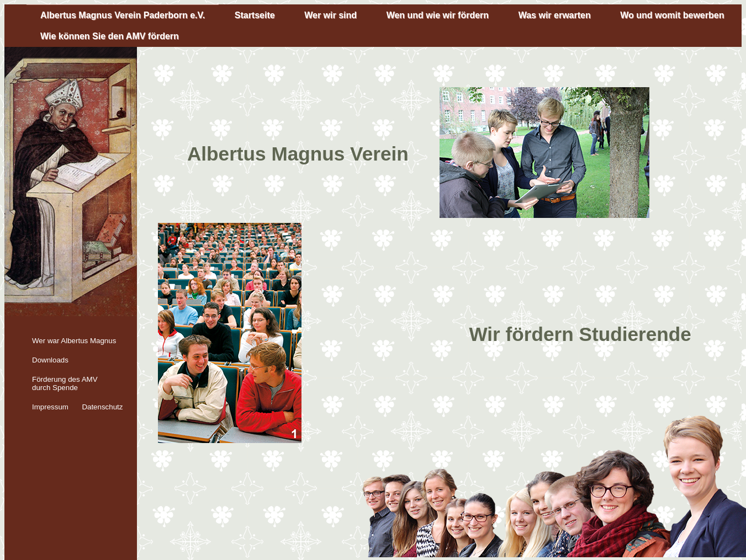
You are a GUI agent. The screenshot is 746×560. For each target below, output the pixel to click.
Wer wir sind (330, 15)
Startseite (255, 15)
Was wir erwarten (555, 15)
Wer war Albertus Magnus (74, 341)
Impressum (50, 407)
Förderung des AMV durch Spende (65, 383)
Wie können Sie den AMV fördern (110, 36)
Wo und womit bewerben (672, 15)
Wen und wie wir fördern (438, 15)
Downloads (50, 360)
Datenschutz (102, 407)
